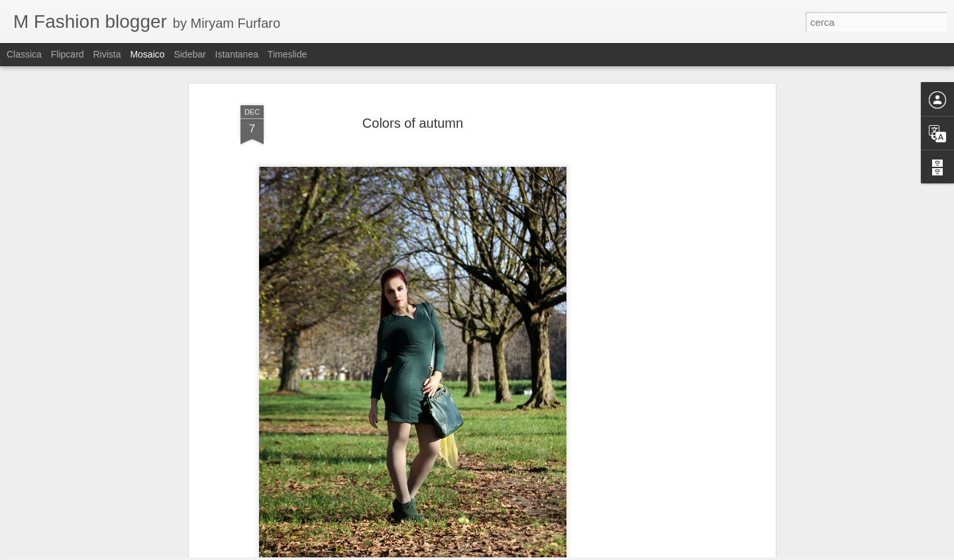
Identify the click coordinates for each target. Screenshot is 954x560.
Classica (24, 54)
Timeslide (287, 54)
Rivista (107, 54)
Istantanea (237, 54)
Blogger (545, 553)
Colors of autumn (413, 85)
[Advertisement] (658, 269)
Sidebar (189, 54)
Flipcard (68, 54)
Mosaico (147, 54)
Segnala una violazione (600, 553)
